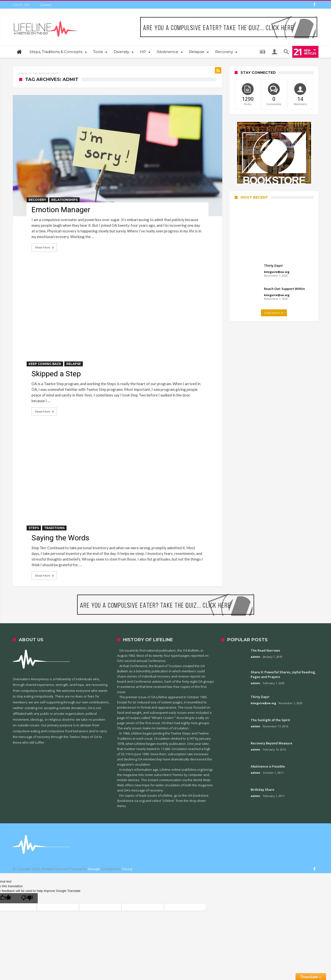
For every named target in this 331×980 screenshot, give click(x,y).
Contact (45, 5)
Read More (45, 247)
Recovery (37, 200)
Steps (34, 528)
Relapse (74, 364)
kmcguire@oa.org (277, 272)
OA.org (127, 869)
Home (23, 73)
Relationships (64, 200)
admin (255, 657)
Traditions (54, 528)
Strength (94, 869)
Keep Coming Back (45, 364)
